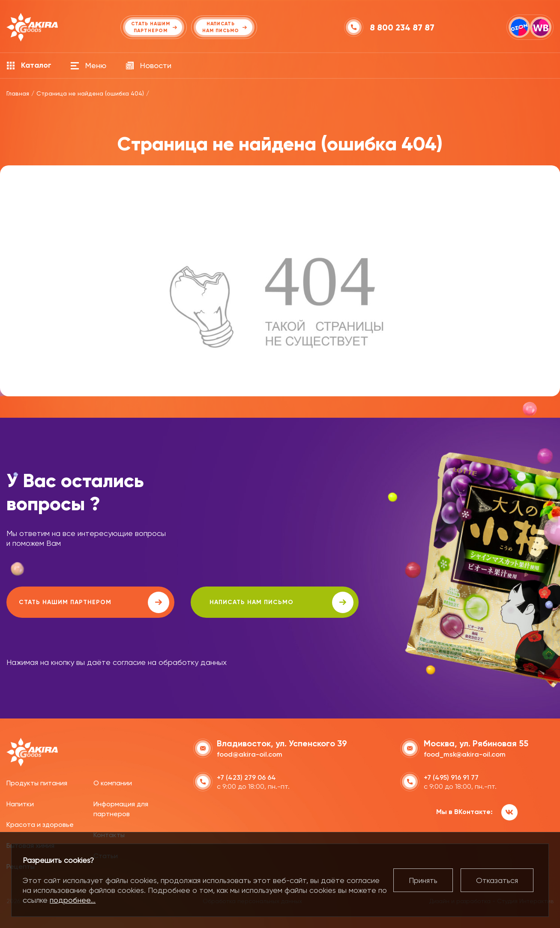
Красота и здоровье (40, 824)
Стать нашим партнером (83, 602)
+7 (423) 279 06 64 (246, 777)
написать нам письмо (249, 602)
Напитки (20, 803)
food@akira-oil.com (250, 754)
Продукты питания (37, 783)
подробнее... (73, 900)
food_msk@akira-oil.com (465, 754)
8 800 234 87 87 (403, 27)
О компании (113, 783)
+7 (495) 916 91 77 (451, 777)
